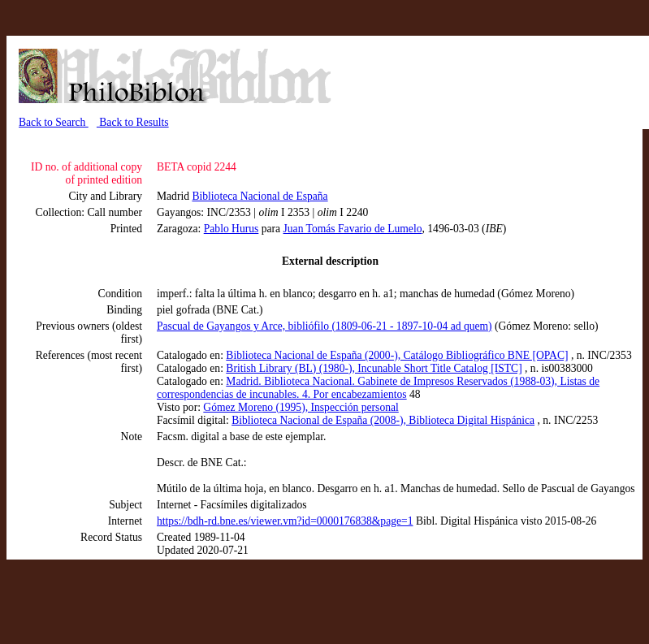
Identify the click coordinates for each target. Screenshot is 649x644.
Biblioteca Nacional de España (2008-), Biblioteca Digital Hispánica (383, 420)
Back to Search (54, 122)
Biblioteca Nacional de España (260, 196)
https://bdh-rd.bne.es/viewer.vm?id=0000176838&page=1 (285, 521)
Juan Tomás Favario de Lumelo (353, 229)
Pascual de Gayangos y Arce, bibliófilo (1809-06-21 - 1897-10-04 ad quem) (324, 326)
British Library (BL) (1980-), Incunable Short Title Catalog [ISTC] (374, 368)
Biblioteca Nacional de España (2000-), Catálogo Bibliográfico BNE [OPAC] (397, 355)
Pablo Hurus (231, 229)
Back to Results (133, 122)
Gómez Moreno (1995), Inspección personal (301, 407)
